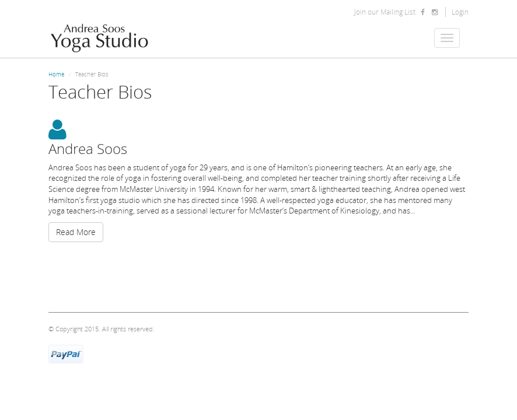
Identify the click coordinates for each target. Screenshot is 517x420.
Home (56, 74)
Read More (76, 232)
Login (460, 12)
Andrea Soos (88, 148)
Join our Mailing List (385, 12)
